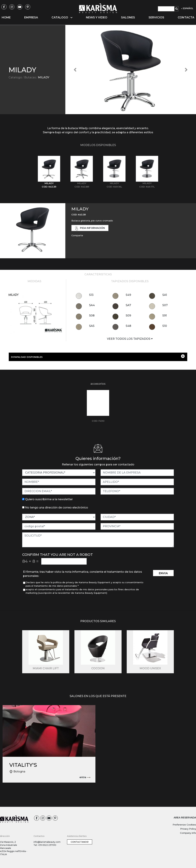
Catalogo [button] (62, 17)
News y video (97, 17)
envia (163, 573)
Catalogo (15, 77)
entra (85, 777)
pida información (90, 228)
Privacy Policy (188, 829)
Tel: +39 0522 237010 (45, 845)
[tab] (49, 172)
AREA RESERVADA (185, 818)
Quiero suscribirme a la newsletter (49, 499)
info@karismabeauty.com (47, 842)
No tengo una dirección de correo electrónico (57, 508)
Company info (188, 833)
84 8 (30, 561)
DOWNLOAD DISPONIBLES (98, 356)
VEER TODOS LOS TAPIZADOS (130, 339)
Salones (128, 17)
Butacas (30, 77)
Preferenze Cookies (184, 825)
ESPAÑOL (188, 8)
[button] (75, 70)
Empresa (31, 17)
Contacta (186, 17)
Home (6, 17)
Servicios (156, 17)
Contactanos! (80, 842)
